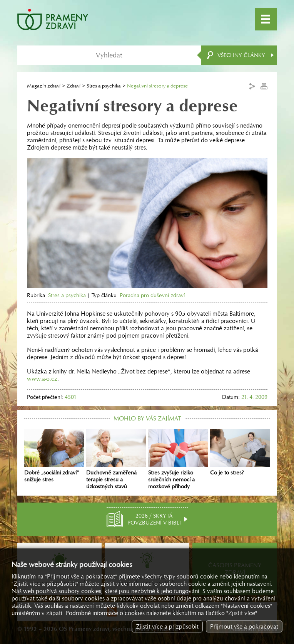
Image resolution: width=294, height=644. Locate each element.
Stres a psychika (104, 86)
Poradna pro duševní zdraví (152, 295)
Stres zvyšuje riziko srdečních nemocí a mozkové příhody (178, 459)
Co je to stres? (240, 452)
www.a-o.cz (42, 379)
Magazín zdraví (44, 86)
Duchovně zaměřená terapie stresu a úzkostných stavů (116, 459)
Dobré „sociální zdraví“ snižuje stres (54, 456)
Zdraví (73, 86)
